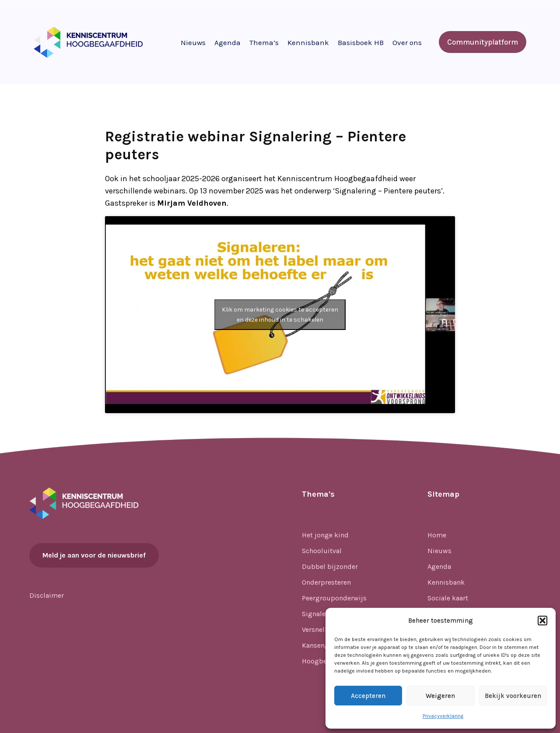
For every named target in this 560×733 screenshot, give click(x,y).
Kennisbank (308, 42)
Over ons (407, 42)
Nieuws (193, 42)
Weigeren (440, 696)
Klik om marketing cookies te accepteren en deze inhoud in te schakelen (280, 315)
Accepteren (368, 696)
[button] (542, 621)
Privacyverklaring (443, 716)
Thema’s (264, 42)
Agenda (227, 42)
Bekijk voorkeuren (513, 696)
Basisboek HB (361, 42)
